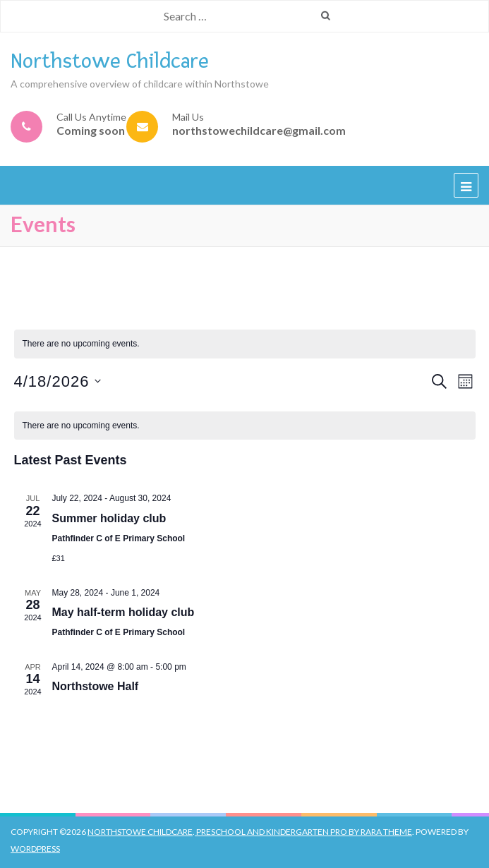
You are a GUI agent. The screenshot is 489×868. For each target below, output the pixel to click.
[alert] (245, 426)
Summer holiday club (109, 518)
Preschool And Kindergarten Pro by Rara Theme (303, 832)
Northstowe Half (96, 686)
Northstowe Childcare (110, 61)
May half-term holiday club (123, 612)
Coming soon (91, 130)
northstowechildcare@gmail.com (259, 130)
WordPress (35, 849)
